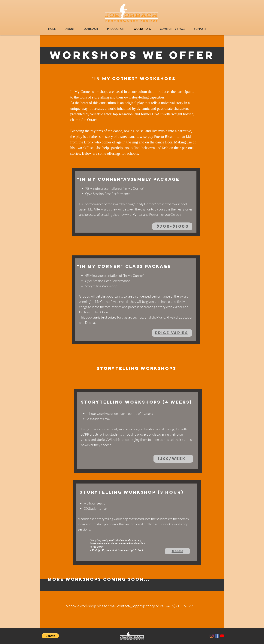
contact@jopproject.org (136, 606)
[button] (50, 636)
